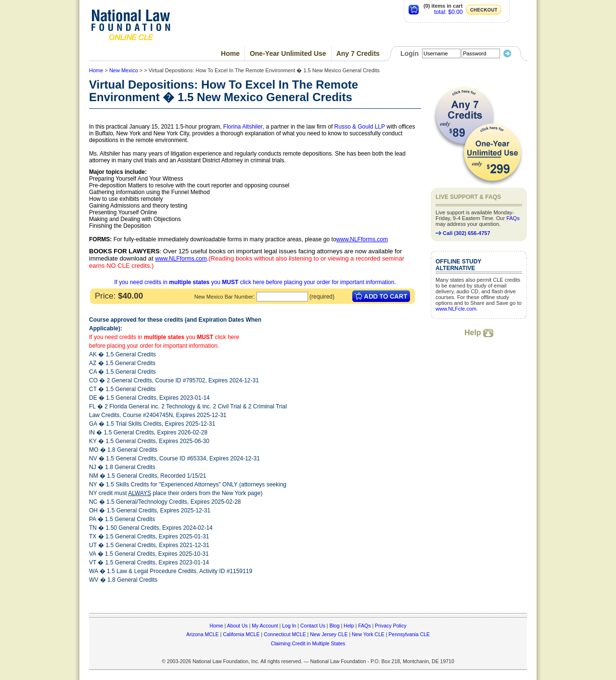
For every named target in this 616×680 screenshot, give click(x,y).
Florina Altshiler (243, 127)
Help (479, 333)
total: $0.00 (448, 12)
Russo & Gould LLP (360, 127)
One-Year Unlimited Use (288, 53)
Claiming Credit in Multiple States (308, 643)
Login (410, 53)
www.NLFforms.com (362, 239)
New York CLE (368, 634)
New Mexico (124, 70)
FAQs (513, 218)
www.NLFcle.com (456, 309)
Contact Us (313, 626)
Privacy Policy (391, 626)
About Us (237, 626)
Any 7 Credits (358, 53)
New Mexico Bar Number (224, 297)
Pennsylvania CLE (409, 634)
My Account (265, 626)
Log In (289, 626)
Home (230, 53)
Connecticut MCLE (285, 634)
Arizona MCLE (203, 634)
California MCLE (241, 634)
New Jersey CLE (329, 634)
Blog (334, 626)
